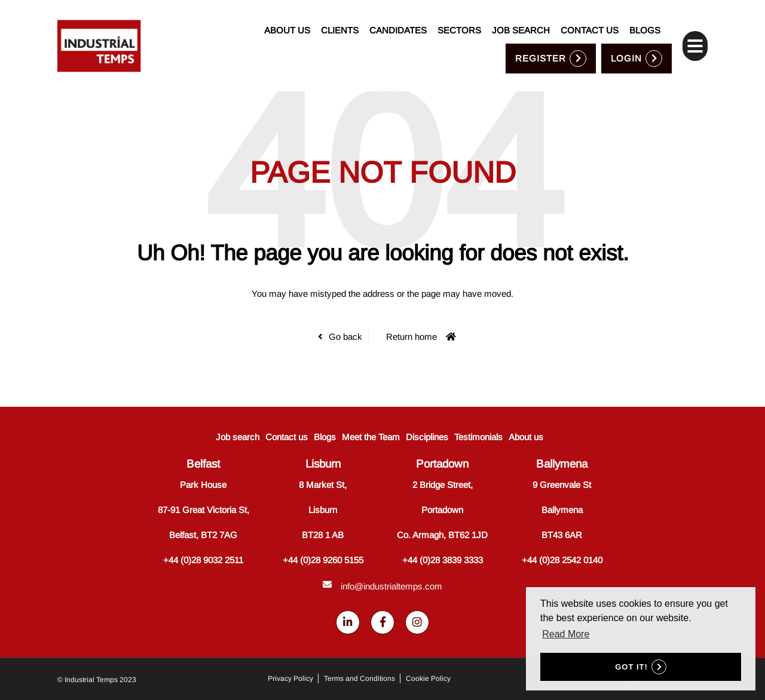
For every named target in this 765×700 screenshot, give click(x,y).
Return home (411, 337)
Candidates (398, 18)
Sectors (459, 18)
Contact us (590, 18)
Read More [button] (566, 634)
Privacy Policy (290, 679)
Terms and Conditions (359, 679)
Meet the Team (371, 437)
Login (626, 45)
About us (287, 18)
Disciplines (427, 437)
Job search (521, 18)
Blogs (645, 18)
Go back (345, 337)
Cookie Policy (428, 679)
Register (541, 45)
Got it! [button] (631, 667)
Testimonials (478, 437)
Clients (340, 18)
